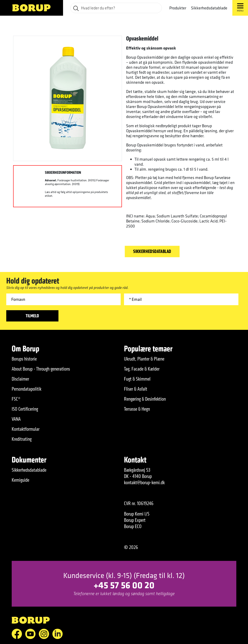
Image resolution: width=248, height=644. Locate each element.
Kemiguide (20, 480)
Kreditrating (22, 439)
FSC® (16, 399)
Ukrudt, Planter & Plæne (144, 359)
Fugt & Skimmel (137, 379)
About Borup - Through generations (41, 369)
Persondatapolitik (27, 389)
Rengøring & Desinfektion (145, 399)
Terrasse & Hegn (137, 409)
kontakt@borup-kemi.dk (144, 483)
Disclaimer (20, 379)
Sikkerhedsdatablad (152, 251)
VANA (16, 419)
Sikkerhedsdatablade (209, 8)
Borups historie (24, 359)
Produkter (178, 8)
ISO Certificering (25, 409)
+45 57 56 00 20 (124, 585)
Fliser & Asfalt (136, 389)
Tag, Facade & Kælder (142, 369)
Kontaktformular (26, 429)
